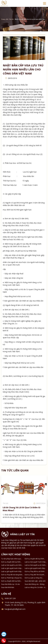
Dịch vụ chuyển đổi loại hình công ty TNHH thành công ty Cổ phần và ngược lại (12, 562)
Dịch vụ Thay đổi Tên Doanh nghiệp (34, 575)
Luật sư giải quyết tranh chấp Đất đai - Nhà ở (11, 568)
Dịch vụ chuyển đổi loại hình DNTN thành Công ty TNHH (11, 581)
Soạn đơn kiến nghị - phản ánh (35, 581)
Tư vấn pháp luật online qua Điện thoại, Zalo (11, 559)
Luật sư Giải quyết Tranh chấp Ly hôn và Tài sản (35, 562)
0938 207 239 (10, 598)
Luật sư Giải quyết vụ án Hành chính (35, 565)
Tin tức (11, 19)
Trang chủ (5, 19)
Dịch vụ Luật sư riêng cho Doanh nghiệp (33, 578)
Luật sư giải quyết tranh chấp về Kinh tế (11, 572)
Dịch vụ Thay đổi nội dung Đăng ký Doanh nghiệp (12, 575)
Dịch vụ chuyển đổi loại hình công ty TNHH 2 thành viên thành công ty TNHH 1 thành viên (34, 559)
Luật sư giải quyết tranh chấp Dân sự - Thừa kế (35, 568)
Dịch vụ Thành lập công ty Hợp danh (12, 578)
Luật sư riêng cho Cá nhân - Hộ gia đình (35, 587)
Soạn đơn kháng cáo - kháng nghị (34, 584)
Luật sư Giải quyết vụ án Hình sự (11, 565)
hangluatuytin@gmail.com (15, 609)
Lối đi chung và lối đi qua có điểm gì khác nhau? (22, 509)
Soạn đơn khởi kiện (8, 587)
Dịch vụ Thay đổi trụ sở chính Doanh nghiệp (35, 572)
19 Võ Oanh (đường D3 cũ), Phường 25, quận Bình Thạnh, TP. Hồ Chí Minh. (25, 604)
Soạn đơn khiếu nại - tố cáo (11, 584)
